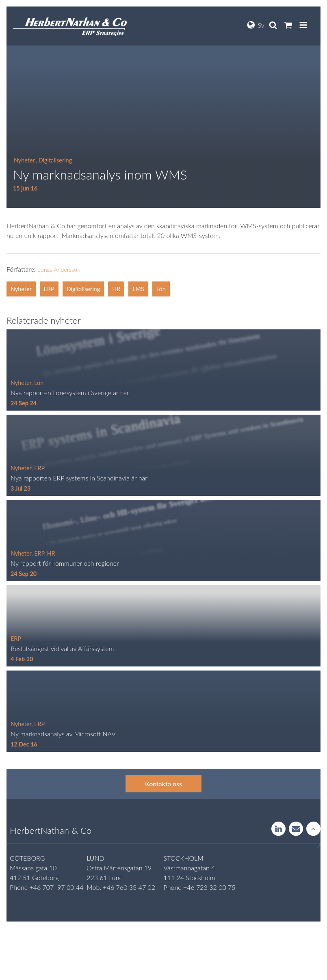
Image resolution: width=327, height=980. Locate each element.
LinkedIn (278, 829)
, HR (50, 553)
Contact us (296, 829)
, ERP (38, 468)
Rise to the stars (313, 829)
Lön (161, 289)
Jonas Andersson (59, 269)
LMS (138, 289)
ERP (49, 289)
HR (116, 289)
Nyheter (24, 160)
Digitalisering (83, 289)
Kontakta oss (163, 784)
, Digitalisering (54, 160)
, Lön (37, 383)
